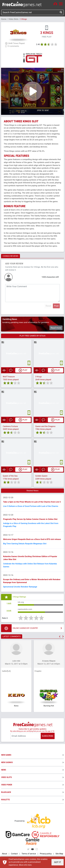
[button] (60, 636)
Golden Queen (41, 476)
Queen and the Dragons (45, 426)
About (5, 854)
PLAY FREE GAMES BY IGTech (32, 336)
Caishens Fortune (10, 426)
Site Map (59, 854)
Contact (14, 854)
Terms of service (29, 854)
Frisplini (38, 671)
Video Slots (13, 19)
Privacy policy (46, 854)
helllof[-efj (6, 671)
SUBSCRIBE (47, 736)
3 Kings (39, 377)
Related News (32, 491)
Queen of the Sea (10, 476)
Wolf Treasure (9, 377)
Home (4, 19)
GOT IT (57, 862)
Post (56, 306)
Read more (56, 328)
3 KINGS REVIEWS (10, 256)
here (30, 865)
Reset (48, 306)
